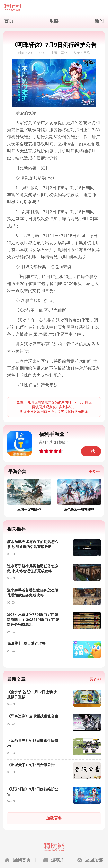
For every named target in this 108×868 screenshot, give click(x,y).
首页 (9, 21)
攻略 (54, 21)
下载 (91, 451)
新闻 (99, 21)
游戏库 (58, 860)
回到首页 (22, 860)
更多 (92, 472)
